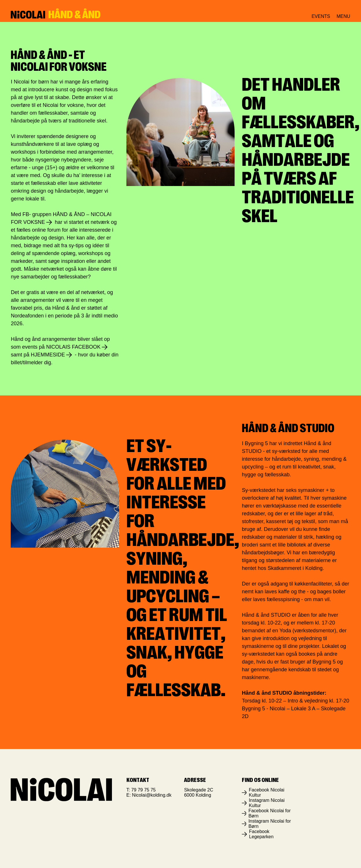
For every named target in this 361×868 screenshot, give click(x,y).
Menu (343, 16)
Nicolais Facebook (73, 347)
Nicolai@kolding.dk (152, 795)
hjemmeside (48, 355)
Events (321, 16)
